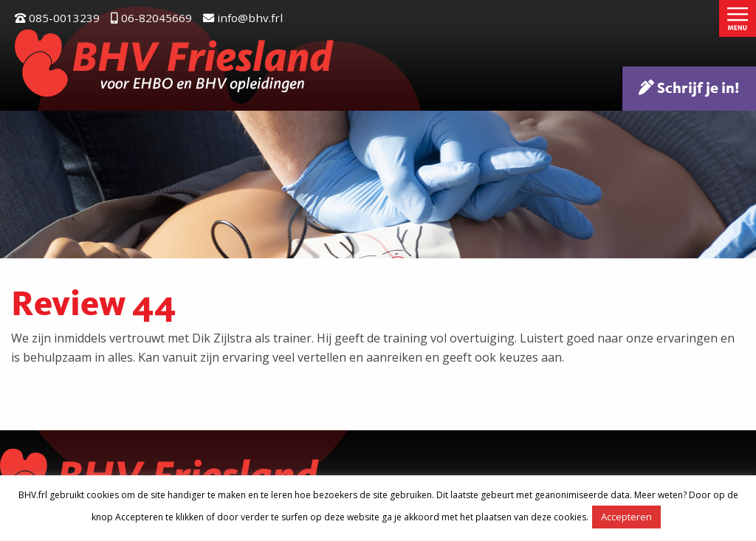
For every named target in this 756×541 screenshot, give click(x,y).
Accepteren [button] (626, 517)
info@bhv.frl (243, 18)
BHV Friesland (175, 63)
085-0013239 (57, 18)
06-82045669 (151, 18)
